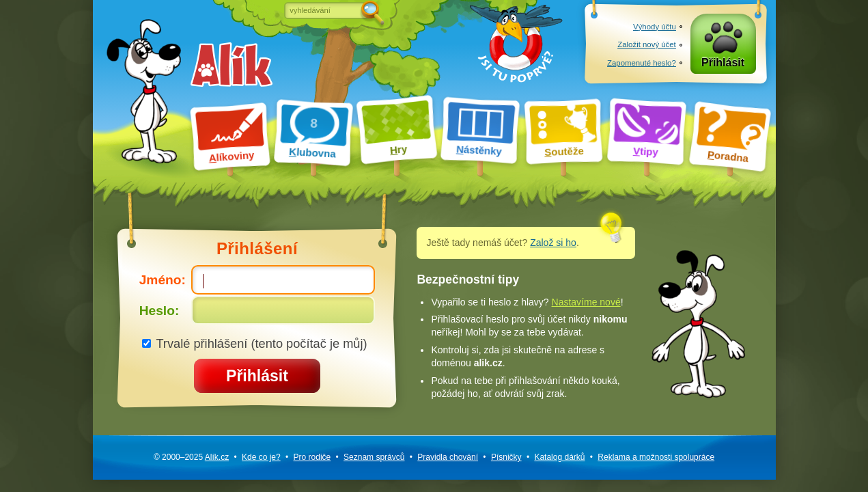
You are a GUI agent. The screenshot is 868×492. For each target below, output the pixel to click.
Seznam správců (374, 457)
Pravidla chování (448, 457)
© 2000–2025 (191, 457)
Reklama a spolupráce (656, 457)
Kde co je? (261, 457)
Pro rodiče (312, 457)
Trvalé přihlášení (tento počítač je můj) (255, 343)
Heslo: (257, 310)
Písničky (506, 457)
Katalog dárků (559, 457)
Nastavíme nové (586, 302)
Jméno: (257, 279)
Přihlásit (723, 63)
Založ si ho (553, 243)
